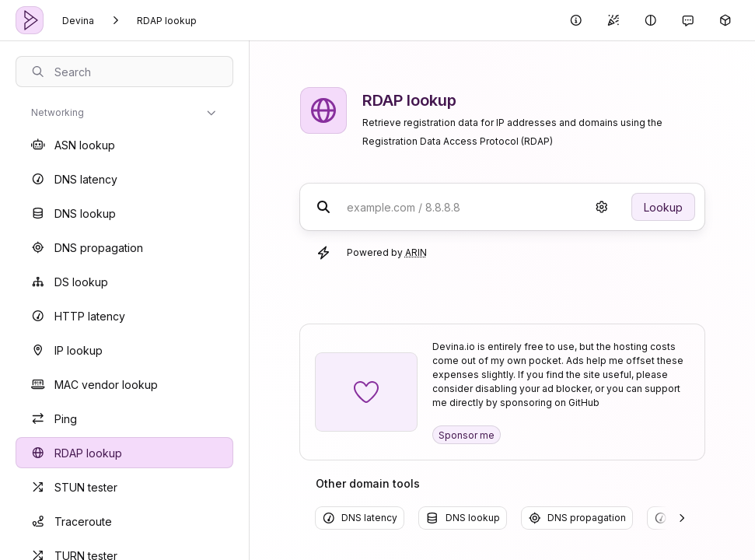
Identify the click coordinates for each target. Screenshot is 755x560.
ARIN (416, 252)
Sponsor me (467, 435)
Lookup (663, 207)
